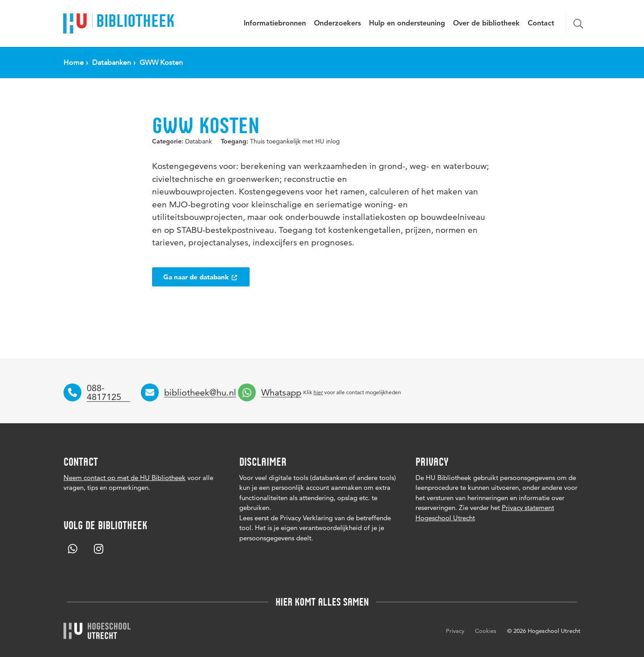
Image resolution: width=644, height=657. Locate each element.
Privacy (455, 631)
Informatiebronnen (275, 24)
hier (318, 392)
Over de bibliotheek (486, 24)
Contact (541, 24)
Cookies (486, 631)
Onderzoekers (337, 24)
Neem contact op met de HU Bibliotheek (125, 478)
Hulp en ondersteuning (407, 24)
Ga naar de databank (201, 277)
